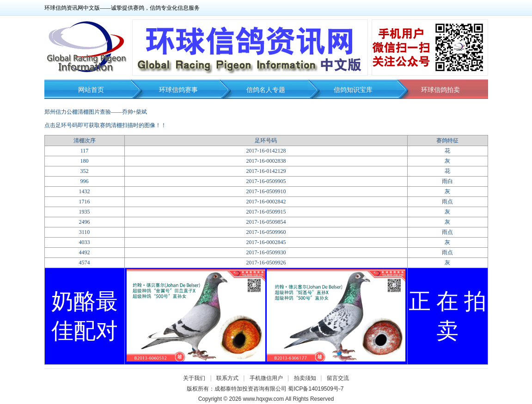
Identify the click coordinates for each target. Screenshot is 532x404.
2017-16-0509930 (266, 252)
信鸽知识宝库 (353, 90)
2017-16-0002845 (266, 242)
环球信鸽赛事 (178, 90)
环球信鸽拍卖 (440, 90)
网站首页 (91, 90)
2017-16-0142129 (266, 171)
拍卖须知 (307, 378)
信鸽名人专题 (266, 90)
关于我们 (194, 378)
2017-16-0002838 (266, 161)
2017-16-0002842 (266, 202)
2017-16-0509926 (266, 263)
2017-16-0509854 (266, 222)
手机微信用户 (266, 378)
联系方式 (227, 378)
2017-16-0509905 (266, 181)
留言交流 (338, 378)
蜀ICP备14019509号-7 (316, 389)
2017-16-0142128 (266, 151)
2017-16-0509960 (266, 232)
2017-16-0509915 (266, 212)
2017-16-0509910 (266, 191)
